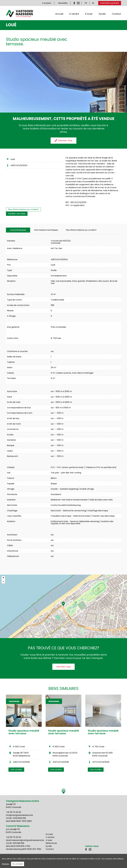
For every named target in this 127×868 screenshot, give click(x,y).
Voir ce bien (16, 770)
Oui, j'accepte (17, 864)
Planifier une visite (17, 214)
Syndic (102, 14)
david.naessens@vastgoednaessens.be (25, 840)
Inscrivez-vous (63, 667)
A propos (47, 3)
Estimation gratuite (110, 3)
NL (93, 3)
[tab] (18, 230)
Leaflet (99, 637)
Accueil (59, 14)
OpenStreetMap (114, 637)
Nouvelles (63, 3)
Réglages (6, 864)
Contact (116, 14)
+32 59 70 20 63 (13, 812)
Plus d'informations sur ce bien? (23, 209)
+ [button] (3, 578)
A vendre (74, 14)
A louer (89, 14)
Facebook (75, 3)
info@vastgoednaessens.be (19, 815)
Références (51, 843)
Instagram (78, 3)
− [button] (3, 582)
